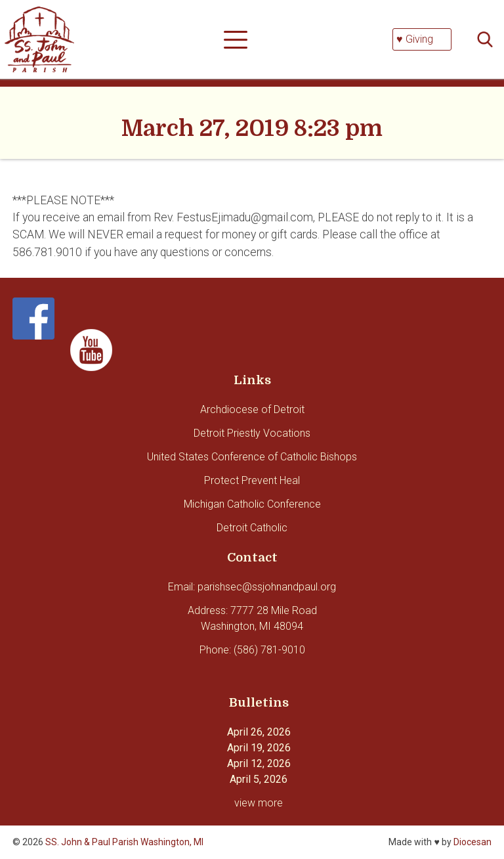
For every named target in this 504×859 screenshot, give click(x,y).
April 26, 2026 (259, 732)
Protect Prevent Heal (252, 480)
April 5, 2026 (259, 779)
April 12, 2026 (259, 763)
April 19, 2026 (259, 748)
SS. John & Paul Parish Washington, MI (124, 842)
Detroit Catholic (252, 528)
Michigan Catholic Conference (252, 504)
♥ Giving (415, 39)
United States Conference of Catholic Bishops (252, 457)
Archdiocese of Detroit (252, 409)
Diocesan (472, 842)
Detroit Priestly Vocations (252, 433)
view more (259, 803)
